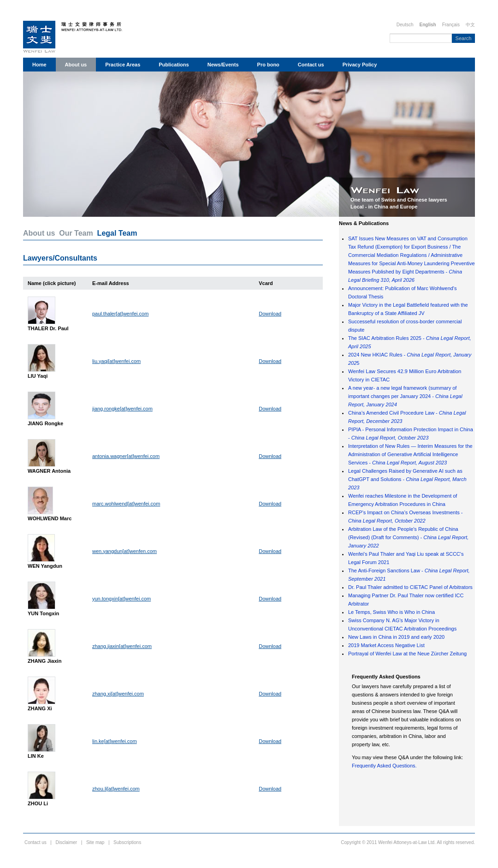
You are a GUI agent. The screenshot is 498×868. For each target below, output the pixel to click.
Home (39, 65)
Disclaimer (67, 842)
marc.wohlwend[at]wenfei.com (126, 504)
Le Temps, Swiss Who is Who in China (391, 612)
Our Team (76, 233)
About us (76, 65)
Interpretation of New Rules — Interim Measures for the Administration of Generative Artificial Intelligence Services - (410, 454)
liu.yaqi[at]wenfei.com (116, 361)
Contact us (311, 65)
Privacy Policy (360, 65)
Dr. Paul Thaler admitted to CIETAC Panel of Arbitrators (410, 587)
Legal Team (117, 233)
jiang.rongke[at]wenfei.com (122, 409)
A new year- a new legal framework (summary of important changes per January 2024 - (405, 396)
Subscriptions (127, 842)
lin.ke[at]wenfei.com (115, 741)
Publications (174, 65)
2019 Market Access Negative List (386, 645)
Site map (95, 842)
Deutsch (405, 25)
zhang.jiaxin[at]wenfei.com (122, 646)
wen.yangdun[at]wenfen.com (125, 551)
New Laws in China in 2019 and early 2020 (396, 637)
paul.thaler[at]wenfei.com (120, 314)
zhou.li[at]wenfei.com (116, 789)
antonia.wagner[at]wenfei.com (126, 456)
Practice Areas (123, 65)
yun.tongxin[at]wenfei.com (122, 599)
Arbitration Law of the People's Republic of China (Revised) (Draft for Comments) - (408, 537)
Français (451, 25)
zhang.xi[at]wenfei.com (118, 694)
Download (270, 314)
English (428, 25)
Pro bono (268, 65)
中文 (470, 25)
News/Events (223, 65)
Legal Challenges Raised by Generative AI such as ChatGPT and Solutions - (407, 479)
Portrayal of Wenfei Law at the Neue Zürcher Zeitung (407, 654)
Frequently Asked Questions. (384, 766)
